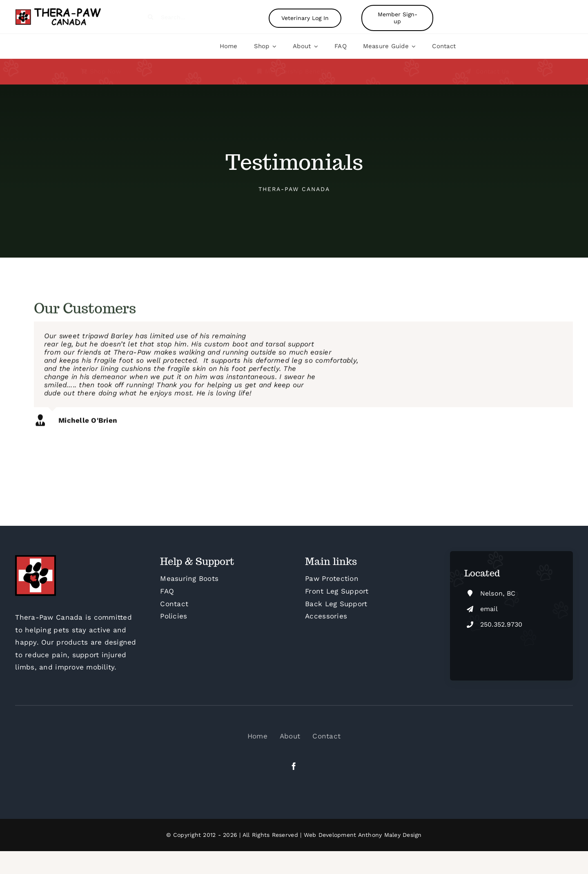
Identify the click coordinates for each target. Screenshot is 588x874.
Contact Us (493, 71)
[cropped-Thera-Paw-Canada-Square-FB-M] (36, 558)
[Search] (150, 17)
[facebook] (294, 766)
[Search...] (195, 17)
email (489, 609)
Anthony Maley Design (390, 835)
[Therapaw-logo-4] (64, 10)
